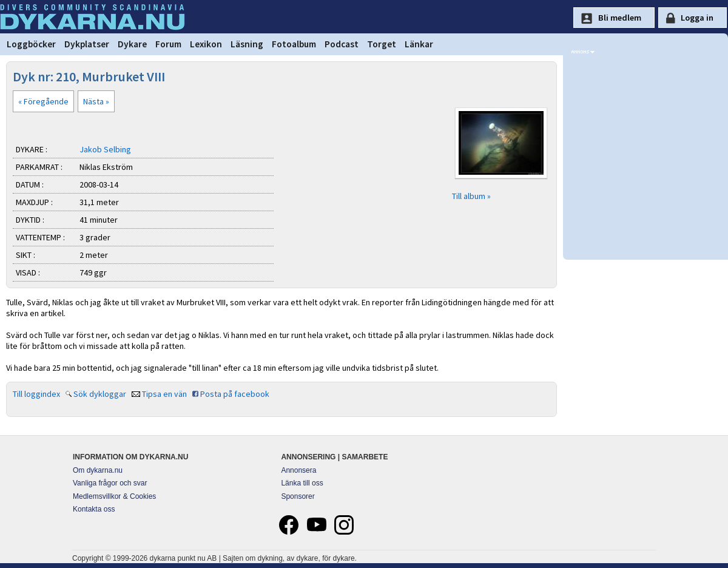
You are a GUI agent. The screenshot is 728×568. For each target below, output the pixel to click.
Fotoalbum (294, 44)
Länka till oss (302, 483)
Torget (382, 44)
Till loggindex (36, 394)
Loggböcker (31, 44)
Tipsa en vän (164, 394)
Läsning (247, 44)
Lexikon (206, 44)
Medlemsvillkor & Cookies (114, 496)
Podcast (342, 44)
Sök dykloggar (100, 394)
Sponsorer (298, 496)
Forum (168, 44)
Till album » (471, 196)
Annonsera (298, 470)
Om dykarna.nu (98, 470)
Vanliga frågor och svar (110, 483)
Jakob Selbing (105, 149)
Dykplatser (87, 44)
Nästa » (96, 101)
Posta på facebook (235, 394)
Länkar (419, 44)
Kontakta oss (94, 509)
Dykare (132, 44)
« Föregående (43, 101)
